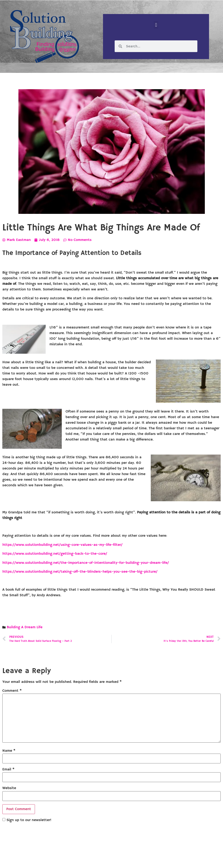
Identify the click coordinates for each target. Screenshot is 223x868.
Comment (12, 691)
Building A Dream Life (25, 627)
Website (9, 788)
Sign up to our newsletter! (29, 820)
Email (8, 769)
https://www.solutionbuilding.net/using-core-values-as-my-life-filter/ (62, 545)
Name (9, 751)
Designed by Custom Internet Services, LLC (143, 861)
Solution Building (89, 861)
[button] (156, 25)
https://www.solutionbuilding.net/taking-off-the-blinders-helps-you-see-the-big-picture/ (80, 572)
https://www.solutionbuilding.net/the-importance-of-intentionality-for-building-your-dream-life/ (86, 563)
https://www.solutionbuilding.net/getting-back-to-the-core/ (55, 554)
